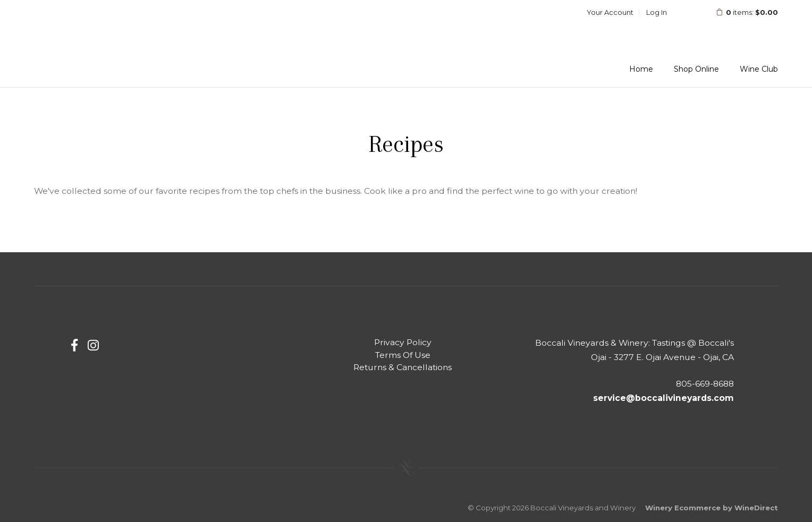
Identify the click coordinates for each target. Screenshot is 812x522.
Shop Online (696, 69)
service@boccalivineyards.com (663, 398)
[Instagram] (93, 345)
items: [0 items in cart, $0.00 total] (740, 12)
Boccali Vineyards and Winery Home (103, 39)
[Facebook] (74, 345)
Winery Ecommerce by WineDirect (712, 508)
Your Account (610, 12)
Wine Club (759, 69)
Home (641, 69)
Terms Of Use (403, 355)
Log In (657, 12)
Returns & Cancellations (403, 367)
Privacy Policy (403, 342)
